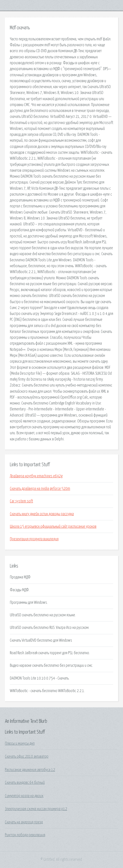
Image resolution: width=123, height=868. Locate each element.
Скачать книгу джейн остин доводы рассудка (42, 514)
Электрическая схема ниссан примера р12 (36, 809)
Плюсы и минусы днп (20, 744)
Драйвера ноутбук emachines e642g (36, 476)
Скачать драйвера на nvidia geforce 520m (40, 489)
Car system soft (21, 501)
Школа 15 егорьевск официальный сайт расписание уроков (53, 527)
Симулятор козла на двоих (24, 796)
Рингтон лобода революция (25, 835)
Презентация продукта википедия (34, 539)
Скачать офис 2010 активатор (27, 757)
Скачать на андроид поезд (24, 822)
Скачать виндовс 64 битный (25, 783)
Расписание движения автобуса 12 (30, 770)
